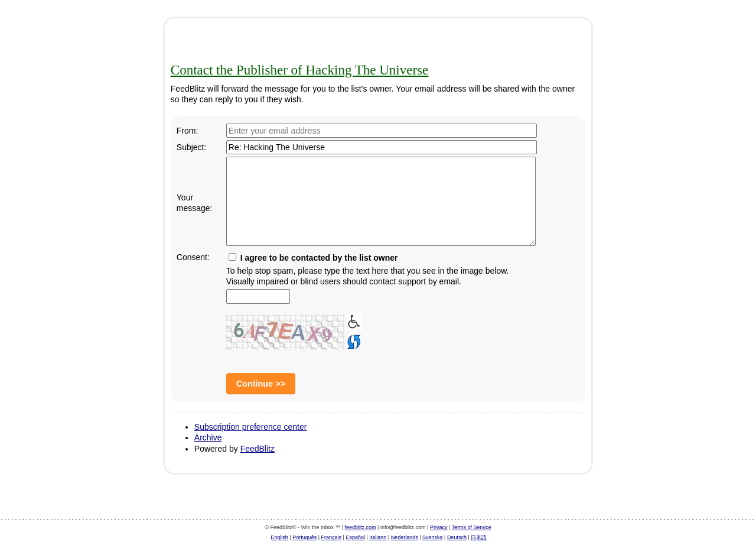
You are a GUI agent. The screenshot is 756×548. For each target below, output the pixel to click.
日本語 (479, 537)
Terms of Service (472, 527)
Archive (208, 437)
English (279, 537)
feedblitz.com (361, 527)
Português (304, 537)
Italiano (378, 537)
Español (355, 537)
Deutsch (457, 537)
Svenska (433, 537)
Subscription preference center (251, 427)
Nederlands (405, 537)
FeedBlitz (258, 449)
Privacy (439, 527)
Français (332, 537)
